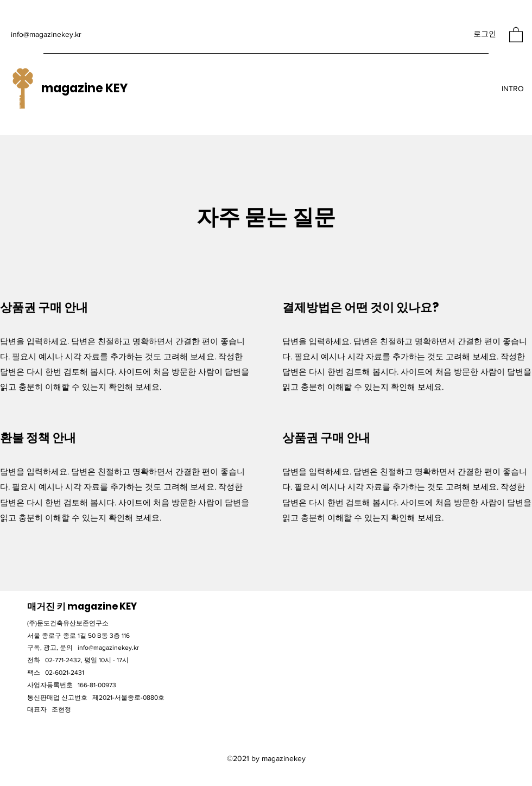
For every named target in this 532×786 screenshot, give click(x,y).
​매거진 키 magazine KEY (82, 606)
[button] (516, 34)
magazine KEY (84, 88)
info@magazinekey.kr (46, 34)
